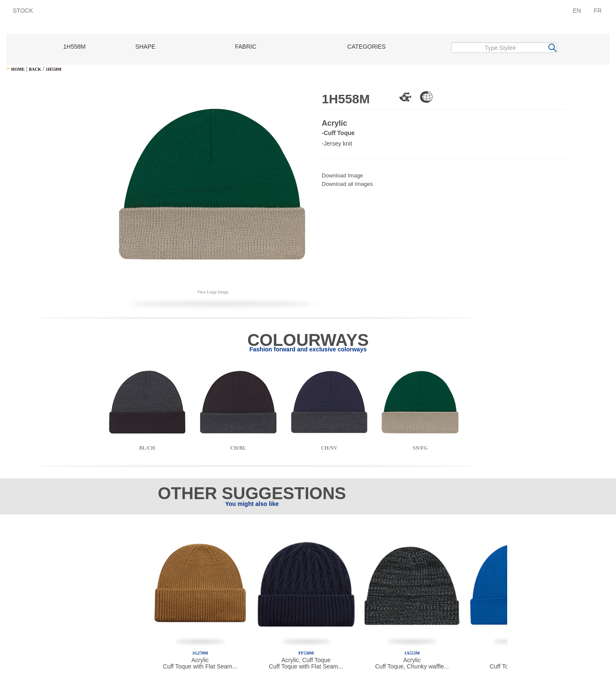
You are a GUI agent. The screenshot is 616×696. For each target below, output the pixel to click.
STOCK (23, 11)
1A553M (412, 653)
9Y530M (306, 653)
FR (598, 11)
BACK (35, 69)
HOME (18, 69)
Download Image (343, 175)
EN (577, 11)
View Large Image (213, 292)
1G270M (200, 653)
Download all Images (347, 184)
